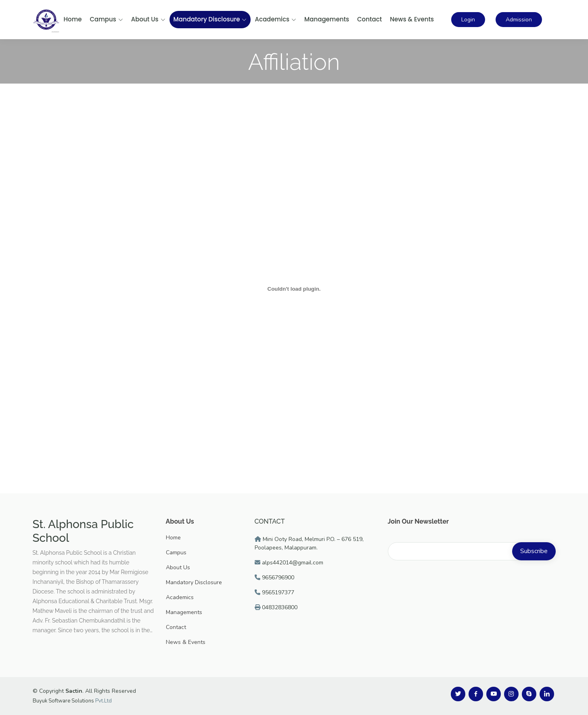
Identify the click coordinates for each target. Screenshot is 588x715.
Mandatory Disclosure (210, 19)
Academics (275, 19)
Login (468, 20)
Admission (519, 20)
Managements (327, 19)
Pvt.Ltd (104, 701)
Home (73, 19)
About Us (148, 19)
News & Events (412, 19)
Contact (369, 19)
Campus (107, 19)
